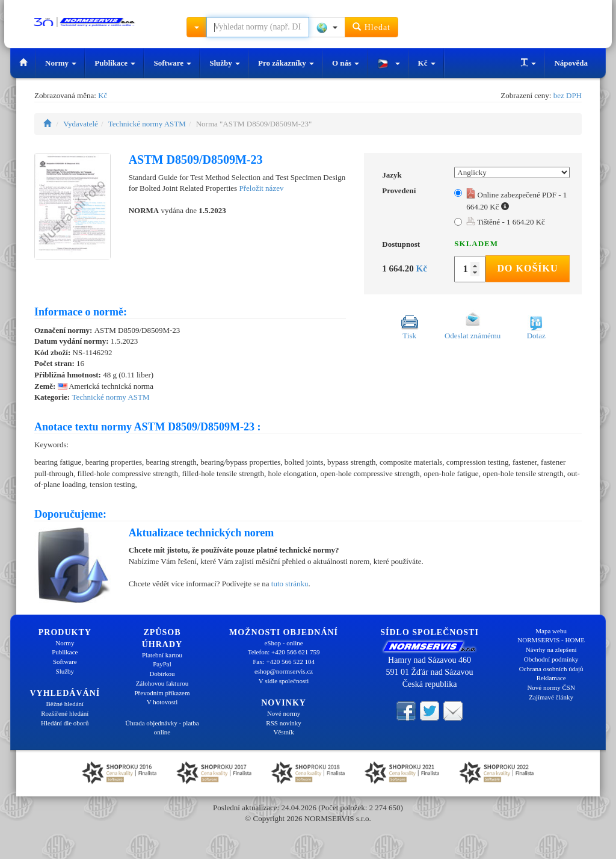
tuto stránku (290, 584)
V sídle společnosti (284, 681)
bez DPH (568, 95)
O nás (346, 63)
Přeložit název (261, 188)
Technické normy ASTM (147, 124)
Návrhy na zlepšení (551, 650)
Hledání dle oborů (65, 723)
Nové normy (284, 713)
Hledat (371, 27)
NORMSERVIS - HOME (551, 640)
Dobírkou (162, 674)
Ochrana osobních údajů (551, 669)
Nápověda (571, 63)
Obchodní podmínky (551, 659)
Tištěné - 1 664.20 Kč (506, 222)
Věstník (283, 732)
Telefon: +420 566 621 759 (284, 652)
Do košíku (527, 268)
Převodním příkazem (162, 693)
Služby (225, 63)
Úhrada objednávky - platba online (162, 728)
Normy (61, 63)
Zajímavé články (551, 697)
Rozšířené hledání (65, 713)
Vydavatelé (81, 124)
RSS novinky (283, 723)
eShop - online (283, 643)
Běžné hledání (65, 704)
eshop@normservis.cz (284, 671)
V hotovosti (162, 702)
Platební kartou (162, 655)
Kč (427, 63)
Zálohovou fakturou (162, 683)
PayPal (162, 664)
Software (172, 63)
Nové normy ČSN (551, 687)
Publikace (115, 63)
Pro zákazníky (286, 63)
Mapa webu (551, 631)
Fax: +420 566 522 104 (284, 662)
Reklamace (551, 678)
